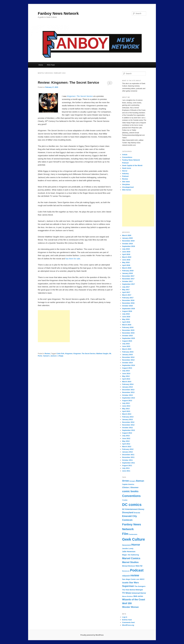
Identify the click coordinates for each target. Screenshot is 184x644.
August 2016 (127, 311)
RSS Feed (51, 65)
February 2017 (128, 298)
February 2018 (128, 271)
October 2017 (127, 281)
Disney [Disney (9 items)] (141, 509)
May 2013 (126, 409)
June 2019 (126, 252)
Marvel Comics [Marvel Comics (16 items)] (131, 558)
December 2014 (128, 357)
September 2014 (129, 365)
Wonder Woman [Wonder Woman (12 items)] (130, 607)
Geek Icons (127, 168)
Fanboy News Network (58, 13)
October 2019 (127, 244)
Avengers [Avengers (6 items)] (133, 481)
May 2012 (126, 441)
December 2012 (128, 422)
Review (47, 354)
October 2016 (127, 306)
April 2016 (126, 322)
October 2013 (127, 395)
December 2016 (128, 300)
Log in (125, 617)
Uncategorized (128, 187)
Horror (125, 171)
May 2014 (126, 376)
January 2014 (127, 387)
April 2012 (126, 444)
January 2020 (127, 238)
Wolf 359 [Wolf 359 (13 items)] (127, 603)
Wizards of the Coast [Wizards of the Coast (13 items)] (134, 600)
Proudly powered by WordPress (92, 635)
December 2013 (128, 390)
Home (41, 65)
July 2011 (126, 468)
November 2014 (128, 360)
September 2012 (129, 430)
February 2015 (128, 352)
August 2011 (127, 465)
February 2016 (128, 327)
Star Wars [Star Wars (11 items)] (134, 583)
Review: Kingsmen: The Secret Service (68, 83)
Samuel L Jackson (50, 356)
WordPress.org (128, 625)
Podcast (125, 176)
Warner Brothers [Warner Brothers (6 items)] (128, 596)
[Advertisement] (54, 326)
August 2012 (127, 433)
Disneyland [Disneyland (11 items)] (128, 512)
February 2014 (128, 384)
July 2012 (126, 436)
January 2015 (127, 355)
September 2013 (129, 398)
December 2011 (128, 455)
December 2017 (128, 276)
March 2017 (127, 295)
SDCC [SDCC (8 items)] (142, 579)
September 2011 (129, 463)
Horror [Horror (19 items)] (136, 545)
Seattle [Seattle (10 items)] (125, 583)
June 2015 (126, 346)
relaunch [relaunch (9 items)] (126, 576)
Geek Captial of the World (132, 165)
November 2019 (128, 241)
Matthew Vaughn (102, 354)
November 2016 (128, 303)
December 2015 (128, 330)
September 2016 (129, 309)
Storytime (126, 184)
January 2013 (127, 419)
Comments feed (128, 622)
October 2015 (127, 336)
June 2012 (126, 438)
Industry (125, 174)
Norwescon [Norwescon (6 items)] (126, 571)
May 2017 (126, 290)
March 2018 (127, 268)
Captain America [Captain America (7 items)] (128, 484)
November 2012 (128, 425)
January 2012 (127, 452)
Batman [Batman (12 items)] (140, 481)
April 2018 (126, 265)
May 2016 (126, 319)
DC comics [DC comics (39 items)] (132, 505)
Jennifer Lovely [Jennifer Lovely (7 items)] (128, 549)
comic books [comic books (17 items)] (130, 491)
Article (125, 155)
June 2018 (126, 260)
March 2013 (127, 414)
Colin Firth (60, 354)
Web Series (127, 190)
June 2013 (126, 406)
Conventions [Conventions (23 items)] (131, 496)
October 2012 (127, 428)
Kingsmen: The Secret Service (84, 354)
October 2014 (127, 363)
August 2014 (127, 368)
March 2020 (127, 235)
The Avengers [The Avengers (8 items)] (140, 586)
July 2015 (126, 344)
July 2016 (126, 314)
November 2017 (128, 279)
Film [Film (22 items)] (125, 534)
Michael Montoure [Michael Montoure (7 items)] (129, 566)
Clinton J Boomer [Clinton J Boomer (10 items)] (130, 487)
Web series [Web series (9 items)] (138, 596)
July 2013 (126, 403)
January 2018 (127, 273)
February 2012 (128, 449)
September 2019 (129, 246)
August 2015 (127, 341)
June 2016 (126, 317)
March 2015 (127, 349)
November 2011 (128, 457)
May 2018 (126, 262)
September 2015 (129, 338)
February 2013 (128, 417)
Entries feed (127, 620)
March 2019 (127, 257)
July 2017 (126, 287)
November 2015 (128, 333)
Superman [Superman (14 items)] (128, 586)
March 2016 (127, 325)
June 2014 (126, 373)
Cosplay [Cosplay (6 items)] (125, 500)
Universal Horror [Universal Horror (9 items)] (139, 593)
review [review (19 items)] (135, 575)
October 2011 (127, 460)
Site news (126, 182)
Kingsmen (69, 354)
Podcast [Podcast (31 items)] (137, 570)
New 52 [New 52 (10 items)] (139, 566)
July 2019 (126, 249)
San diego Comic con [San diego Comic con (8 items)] (131, 579)
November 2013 (128, 392)
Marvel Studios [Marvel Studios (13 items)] (130, 562)
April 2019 (126, 254)
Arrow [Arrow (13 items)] (125, 481)
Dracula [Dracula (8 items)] (137, 513)
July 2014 (126, 371)
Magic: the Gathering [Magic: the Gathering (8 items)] (131, 555)
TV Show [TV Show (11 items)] (127, 593)
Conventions (127, 157)
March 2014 (127, 382)
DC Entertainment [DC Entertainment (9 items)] (130, 509)
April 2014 (126, 379)
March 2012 (127, 447)
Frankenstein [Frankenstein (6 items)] (133, 534)
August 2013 (127, 401)
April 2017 (126, 292)
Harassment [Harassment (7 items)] (126, 545)
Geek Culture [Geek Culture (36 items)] (134, 539)
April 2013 (126, 411)
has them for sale (73, 259)
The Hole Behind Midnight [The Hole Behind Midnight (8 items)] (133, 590)
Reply (61, 356)
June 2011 (126, 471)
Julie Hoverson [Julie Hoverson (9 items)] (129, 552)
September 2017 (129, 284)
